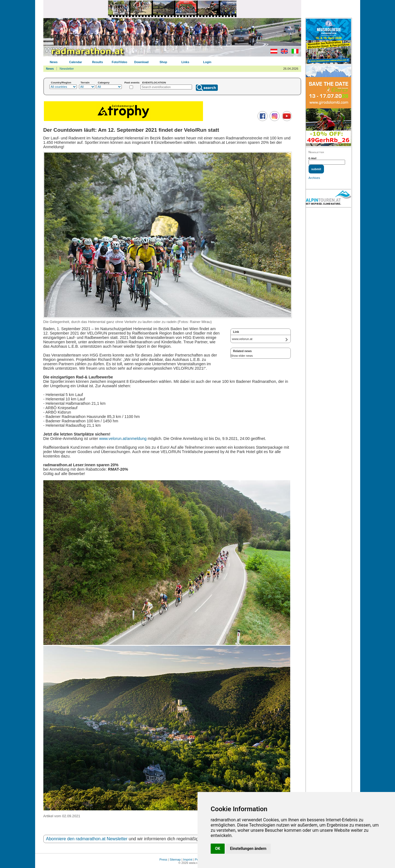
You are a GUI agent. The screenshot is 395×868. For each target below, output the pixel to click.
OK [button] (218, 849)
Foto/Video (119, 62)
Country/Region (61, 82)
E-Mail (313, 158)
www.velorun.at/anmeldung (123, 439)
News (54, 62)
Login (207, 62)
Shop (163, 62)
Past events (132, 82)
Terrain (85, 82)
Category (104, 82)
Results (98, 62)
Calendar (76, 62)
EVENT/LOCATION (154, 82)
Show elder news (242, 356)
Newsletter (67, 69)
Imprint (188, 859)
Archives (314, 178)
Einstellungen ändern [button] (248, 849)
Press (163, 859)
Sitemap (175, 859)
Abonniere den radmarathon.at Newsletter (87, 839)
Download (141, 62)
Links (185, 62)
